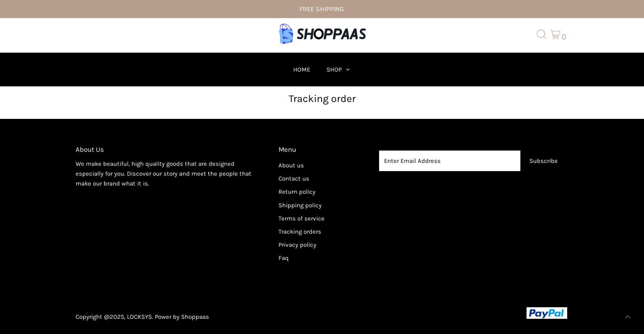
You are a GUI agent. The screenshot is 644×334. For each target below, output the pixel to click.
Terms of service (301, 218)
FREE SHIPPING (322, 9)
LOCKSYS (139, 317)
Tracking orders (300, 232)
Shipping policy (300, 205)
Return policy (297, 192)
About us (291, 165)
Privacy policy (297, 245)
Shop (334, 70)
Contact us (294, 179)
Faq (284, 258)
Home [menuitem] (302, 70)
